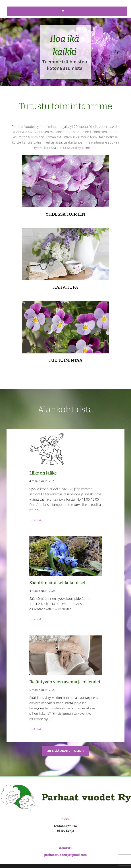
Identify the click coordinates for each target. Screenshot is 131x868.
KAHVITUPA (66, 287)
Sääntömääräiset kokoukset (58, 583)
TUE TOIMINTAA (65, 360)
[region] (65, 52)
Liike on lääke (43, 473)
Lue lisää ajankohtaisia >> (65, 751)
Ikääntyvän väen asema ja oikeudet (65, 682)
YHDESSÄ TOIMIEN (65, 214)
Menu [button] (70, 11)
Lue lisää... (38, 521)
